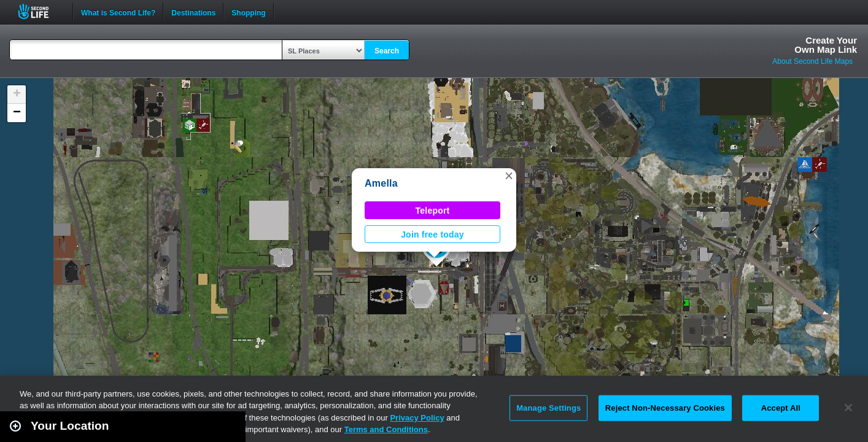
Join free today (432, 235)
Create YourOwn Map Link (826, 45)
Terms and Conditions (386, 429)
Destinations (193, 12)
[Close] (848, 408)
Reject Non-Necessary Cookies (665, 408)
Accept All (781, 408)
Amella (381, 183)
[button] (509, 176)
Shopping (248, 12)
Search (387, 51)
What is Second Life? (118, 12)
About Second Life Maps (812, 61)
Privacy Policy (417, 418)
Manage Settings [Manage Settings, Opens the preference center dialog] (548, 408)
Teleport (433, 211)
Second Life (40, 11)
